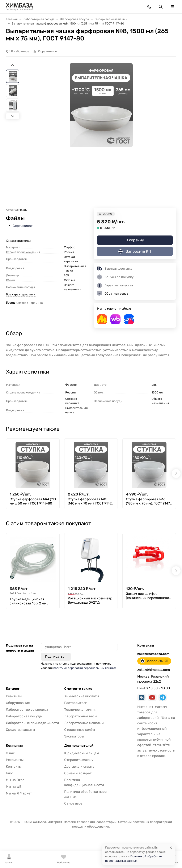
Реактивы (14, 696)
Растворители (76, 703)
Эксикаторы (74, 736)
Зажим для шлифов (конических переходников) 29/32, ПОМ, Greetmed (149, 596)
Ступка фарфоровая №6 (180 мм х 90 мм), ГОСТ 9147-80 (149, 501)
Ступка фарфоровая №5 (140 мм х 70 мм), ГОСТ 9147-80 (90, 501)
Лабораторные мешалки (84, 723)
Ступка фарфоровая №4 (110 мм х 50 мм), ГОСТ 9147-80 (33, 501)
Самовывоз (73, 803)
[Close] (171, 848)
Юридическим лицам (82, 753)
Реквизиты (15, 760)
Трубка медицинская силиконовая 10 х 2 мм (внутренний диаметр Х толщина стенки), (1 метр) (30, 601)
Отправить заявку (79, 760)
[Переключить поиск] (161, 7)
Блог (10, 773)
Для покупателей (79, 746)
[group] (101, 135)
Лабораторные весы (81, 716)
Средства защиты (20, 730)
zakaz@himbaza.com (153, 654)
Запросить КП (135, 251)
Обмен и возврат (78, 773)
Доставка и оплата (79, 766)
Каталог (13, 689)
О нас (10, 753)
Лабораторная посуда (24, 716)
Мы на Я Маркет (19, 793)
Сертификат (23, 226)
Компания (14, 746)
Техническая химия (80, 710)
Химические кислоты (82, 696)
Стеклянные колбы (80, 730)
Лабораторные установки (27, 710)
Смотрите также (78, 689)
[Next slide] (13, 116)
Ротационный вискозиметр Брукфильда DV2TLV (90, 600)
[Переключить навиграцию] (172, 7)
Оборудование (18, 703)
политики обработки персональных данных (85, 668)
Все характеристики (21, 294)
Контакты (14, 766)
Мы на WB (14, 787)
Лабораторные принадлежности (32, 723)
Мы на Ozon (15, 780)
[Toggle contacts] (149, 7)
